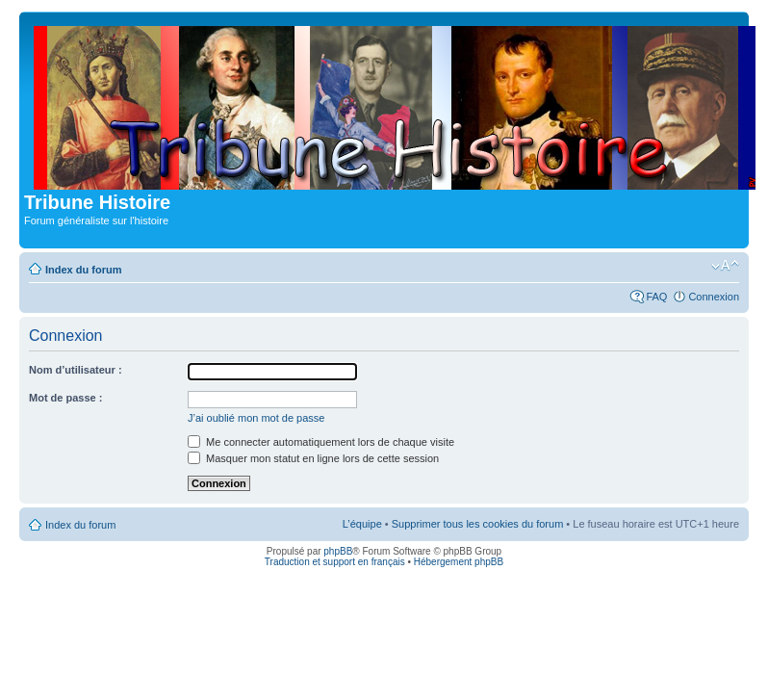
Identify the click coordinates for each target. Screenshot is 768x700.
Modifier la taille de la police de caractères (725, 266)
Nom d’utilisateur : (76, 370)
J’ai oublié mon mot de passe (256, 418)
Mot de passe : (65, 398)
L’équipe (362, 524)
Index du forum (83, 270)
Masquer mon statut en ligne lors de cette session (313, 458)
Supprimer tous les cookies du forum (478, 524)
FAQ (656, 297)
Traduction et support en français (335, 562)
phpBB (338, 551)
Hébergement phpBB (459, 562)
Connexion (714, 297)
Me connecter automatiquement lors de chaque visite (321, 442)
